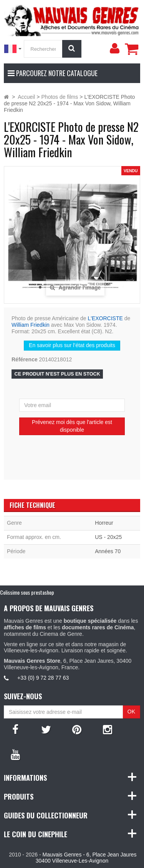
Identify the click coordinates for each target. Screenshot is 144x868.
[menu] (114, 48)
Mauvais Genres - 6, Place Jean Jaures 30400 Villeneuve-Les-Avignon (86, 858)
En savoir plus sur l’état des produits (72, 345)
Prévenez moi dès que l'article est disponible (72, 426)
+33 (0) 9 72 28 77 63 (43, 678)
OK (131, 712)
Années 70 (108, 551)
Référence (25, 359)
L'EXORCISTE (105, 318)
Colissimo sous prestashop (27, 592)
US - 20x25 (108, 537)
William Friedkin (31, 325)
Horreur (104, 523)
